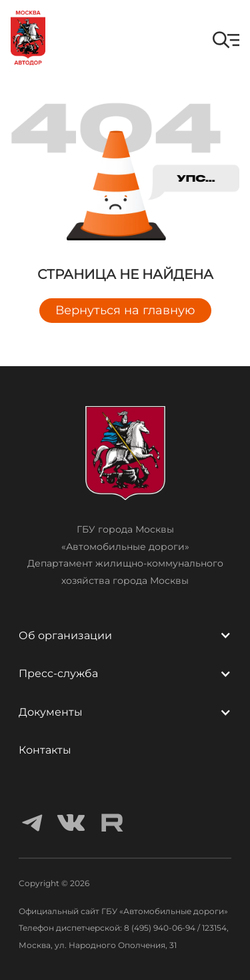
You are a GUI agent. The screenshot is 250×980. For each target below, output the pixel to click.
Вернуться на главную (125, 310)
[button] (226, 40)
